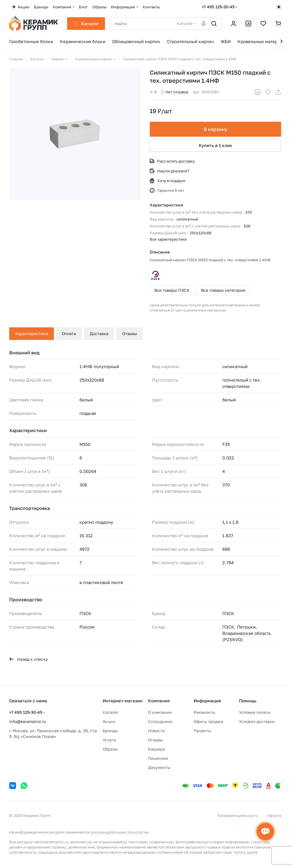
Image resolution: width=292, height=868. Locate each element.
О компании (160, 712)
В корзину (215, 129)
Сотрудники (160, 721)
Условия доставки (257, 721)
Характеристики (32, 334)
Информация (207, 701)
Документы (159, 767)
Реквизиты (204, 712)
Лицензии (158, 758)
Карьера (156, 749)
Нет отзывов (175, 92)
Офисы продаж (208, 721)
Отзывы (130, 334)
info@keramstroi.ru (28, 721)
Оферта (274, 815)
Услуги (109, 740)
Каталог (111, 712)
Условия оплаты (255, 712)
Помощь (248, 701)
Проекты (202, 731)
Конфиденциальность (238, 815)
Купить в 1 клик (216, 145)
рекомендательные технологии (119, 832)
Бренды (110, 731)
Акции (109, 721)
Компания (159, 701)
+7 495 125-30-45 (218, 7)
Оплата (69, 334)
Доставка (99, 334)
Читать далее (246, 852)
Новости (156, 731)
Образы (110, 749)
